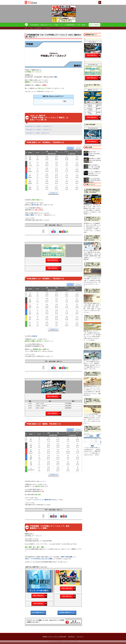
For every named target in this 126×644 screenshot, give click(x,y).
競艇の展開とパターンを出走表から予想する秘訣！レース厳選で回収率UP (93, 428)
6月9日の (38, 613)
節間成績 (78, 148)
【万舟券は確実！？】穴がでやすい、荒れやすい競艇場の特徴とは (93, 265)
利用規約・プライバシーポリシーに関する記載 (54, 637)
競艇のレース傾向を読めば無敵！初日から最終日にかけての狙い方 (93, 291)
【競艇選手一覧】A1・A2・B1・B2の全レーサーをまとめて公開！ (93, 219)
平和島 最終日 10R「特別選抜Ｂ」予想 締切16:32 (39, 127)
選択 (65, 102)
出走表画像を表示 (53, 193)
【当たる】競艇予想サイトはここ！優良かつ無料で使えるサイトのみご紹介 (93, 345)
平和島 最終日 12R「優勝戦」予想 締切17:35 (38, 133)
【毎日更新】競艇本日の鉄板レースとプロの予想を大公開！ (93, 191)
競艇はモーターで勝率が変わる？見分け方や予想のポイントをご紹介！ (93, 317)
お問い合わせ (71, 637)
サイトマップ (80, 637)
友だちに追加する (95, 25)
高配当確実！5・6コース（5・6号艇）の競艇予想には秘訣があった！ (93, 400)
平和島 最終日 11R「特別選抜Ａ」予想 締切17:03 (39, 130)
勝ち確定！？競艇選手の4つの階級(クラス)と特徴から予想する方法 (93, 374)
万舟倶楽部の (67, 613)
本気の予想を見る (54, 260)
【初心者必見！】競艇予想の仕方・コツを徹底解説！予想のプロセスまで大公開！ (93, 238)
